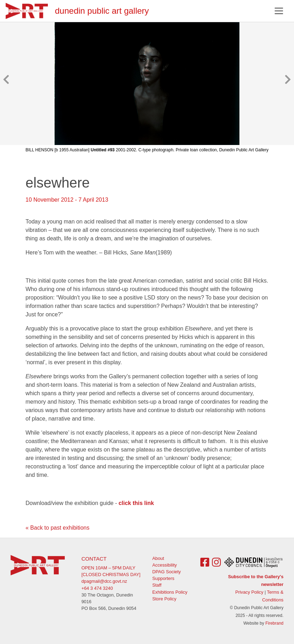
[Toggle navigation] (279, 11)
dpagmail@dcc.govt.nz (104, 581)
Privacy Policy (249, 592)
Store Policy (164, 599)
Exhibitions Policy (170, 592)
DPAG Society (167, 572)
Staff (157, 585)
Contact (94, 559)
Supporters (164, 578)
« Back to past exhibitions (58, 528)
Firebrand (274, 623)
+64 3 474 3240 (97, 588)
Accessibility (165, 565)
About (158, 558)
